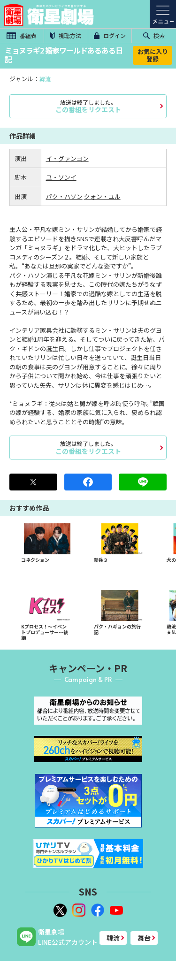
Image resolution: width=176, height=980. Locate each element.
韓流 (45, 79)
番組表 (22, 35)
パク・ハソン (64, 196)
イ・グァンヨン (67, 158)
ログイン (110, 35)
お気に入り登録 (153, 55)
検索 (154, 35)
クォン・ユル (102, 196)
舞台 (144, 938)
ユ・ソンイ (61, 177)
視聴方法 (66, 35)
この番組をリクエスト (88, 106)
